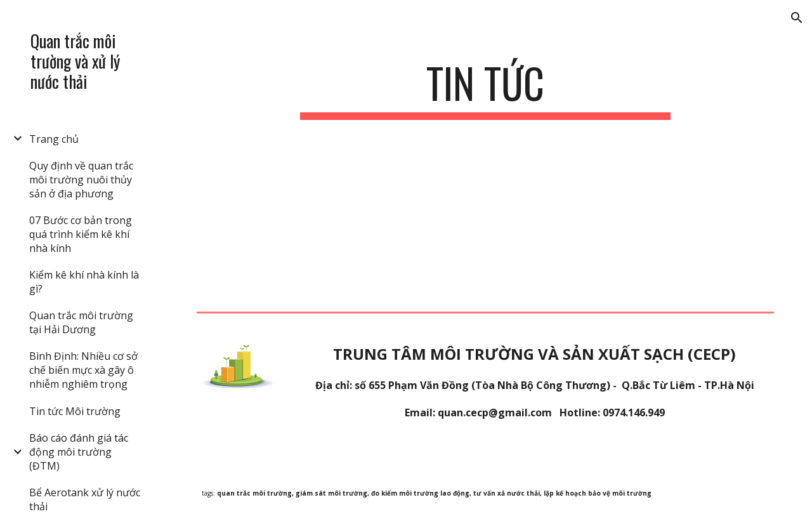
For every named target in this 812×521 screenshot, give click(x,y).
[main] (485, 89)
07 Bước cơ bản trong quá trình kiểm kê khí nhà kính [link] (81, 234)
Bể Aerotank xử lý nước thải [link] (85, 499)
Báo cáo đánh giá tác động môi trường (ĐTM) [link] (79, 452)
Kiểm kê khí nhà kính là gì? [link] (84, 282)
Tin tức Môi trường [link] (75, 411)
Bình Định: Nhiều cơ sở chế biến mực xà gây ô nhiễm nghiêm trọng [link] (83, 370)
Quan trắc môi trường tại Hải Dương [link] (81, 322)
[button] (797, 18)
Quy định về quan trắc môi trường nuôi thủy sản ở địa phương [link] (81, 180)
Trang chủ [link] (54, 139)
